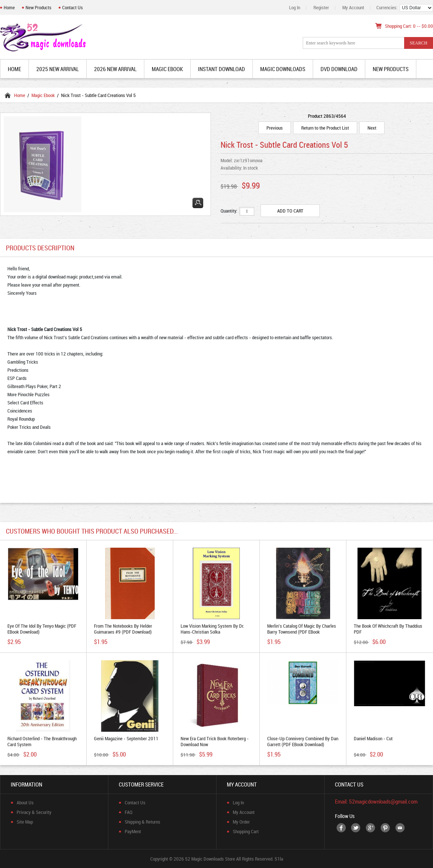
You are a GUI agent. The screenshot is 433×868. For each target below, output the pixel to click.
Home (9, 7)
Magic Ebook (43, 95)
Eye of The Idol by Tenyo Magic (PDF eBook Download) (42, 629)
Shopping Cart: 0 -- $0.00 (409, 26)
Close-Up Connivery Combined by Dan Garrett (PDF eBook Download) (303, 741)
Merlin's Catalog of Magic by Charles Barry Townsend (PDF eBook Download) (302, 632)
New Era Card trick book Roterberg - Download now (215, 741)
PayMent (133, 831)
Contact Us (73, 7)
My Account (353, 7)
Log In (295, 7)
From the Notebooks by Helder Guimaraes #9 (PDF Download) (123, 629)
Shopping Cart (246, 831)
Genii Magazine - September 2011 (126, 738)
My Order (241, 822)
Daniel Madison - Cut (373, 738)
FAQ (129, 812)
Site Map (25, 822)
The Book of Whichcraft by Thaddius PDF (388, 629)
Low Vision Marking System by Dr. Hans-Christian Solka (212, 629)
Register (321, 7)
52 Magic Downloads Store (210, 859)
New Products (38, 7)
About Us (25, 802)
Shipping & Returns (142, 822)
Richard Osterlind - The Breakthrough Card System (42, 741)
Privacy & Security (34, 812)
